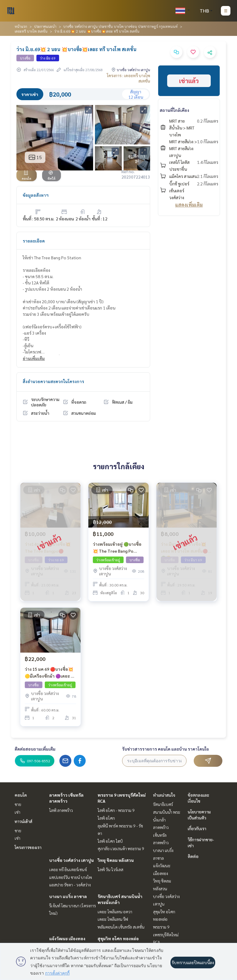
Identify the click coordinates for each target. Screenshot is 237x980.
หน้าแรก (21, 26)
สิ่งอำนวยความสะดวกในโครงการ (53, 381)
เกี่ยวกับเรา (197, 828)
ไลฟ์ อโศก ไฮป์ (110, 841)
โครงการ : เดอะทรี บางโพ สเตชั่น (128, 78)
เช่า (17, 812)
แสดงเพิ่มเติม (189, 205)
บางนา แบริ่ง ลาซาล (68, 896)
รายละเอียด (34, 241)
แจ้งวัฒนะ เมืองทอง (67, 938)
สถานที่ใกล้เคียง (174, 110)
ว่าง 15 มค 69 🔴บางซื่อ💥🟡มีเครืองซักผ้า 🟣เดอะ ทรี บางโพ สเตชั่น (50, 673)
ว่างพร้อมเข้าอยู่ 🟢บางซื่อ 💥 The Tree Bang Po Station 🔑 (117, 548)
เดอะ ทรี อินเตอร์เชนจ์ (68, 869)
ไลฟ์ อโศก (106, 818)
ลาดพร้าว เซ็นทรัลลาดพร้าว (161, 835)
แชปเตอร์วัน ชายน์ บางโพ (71, 877)
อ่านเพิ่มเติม (34, 358)
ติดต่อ (193, 856)
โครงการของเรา (28, 847)
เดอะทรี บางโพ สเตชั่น (31, 31)
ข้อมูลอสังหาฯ (36, 195)
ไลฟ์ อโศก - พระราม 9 (116, 810)
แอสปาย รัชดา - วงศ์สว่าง (70, 885)
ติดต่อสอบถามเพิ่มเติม (35, 749)
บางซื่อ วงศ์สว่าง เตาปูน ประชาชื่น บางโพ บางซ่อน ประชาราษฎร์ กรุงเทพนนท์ (120, 26)
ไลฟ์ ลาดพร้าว (61, 810)
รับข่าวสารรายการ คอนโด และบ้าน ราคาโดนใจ (166, 749)
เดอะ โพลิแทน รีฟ (113, 919)
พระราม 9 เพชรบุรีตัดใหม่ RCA (166, 934)
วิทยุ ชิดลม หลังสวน (116, 860)
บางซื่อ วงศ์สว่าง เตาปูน (71, 860)
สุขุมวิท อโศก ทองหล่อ (118, 938)
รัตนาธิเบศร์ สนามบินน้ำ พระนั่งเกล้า (167, 812)
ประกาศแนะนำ (45, 26)
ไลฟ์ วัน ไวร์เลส (110, 869)
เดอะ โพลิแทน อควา (115, 912)
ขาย (18, 804)
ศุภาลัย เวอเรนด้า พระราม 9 (121, 848)
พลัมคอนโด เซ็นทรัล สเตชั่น (121, 927)
